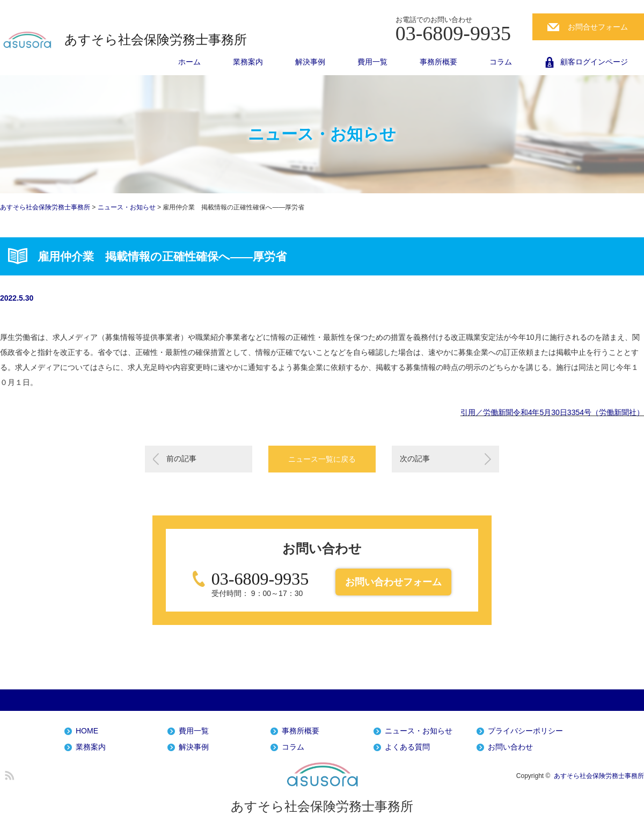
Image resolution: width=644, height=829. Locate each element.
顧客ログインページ (594, 62)
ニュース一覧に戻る (322, 459)
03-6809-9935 (260, 579)
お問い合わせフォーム (393, 582)
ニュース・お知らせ (419, 731)
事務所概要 (438, 62)
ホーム (189, 62)
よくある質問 (407, 747)
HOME (87, 731)
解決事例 (310, 62)
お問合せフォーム (598, 27)
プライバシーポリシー (525, 731)
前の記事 (181, 459)
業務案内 (248, 62)
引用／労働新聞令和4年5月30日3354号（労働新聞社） (552, 412)
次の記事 (415, 459)
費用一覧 (372, 62)
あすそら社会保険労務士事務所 (156, 40)
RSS (8, 774)
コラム (501, 62)
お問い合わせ (510, 747)
